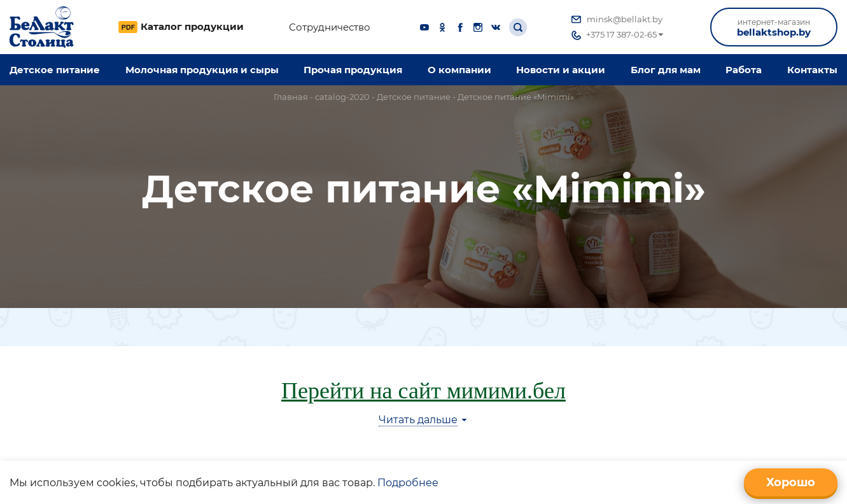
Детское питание (55, 70)
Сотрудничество (330, 27)
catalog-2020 (342, 97)
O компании (459, 70)
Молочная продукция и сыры (202, 70)
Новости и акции (561, 70)
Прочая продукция (353, 70)
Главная (291, 97)
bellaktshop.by (774, 28)
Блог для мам (666, 70)
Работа (744, 70)
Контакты (812, 70)
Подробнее (408, 483)
